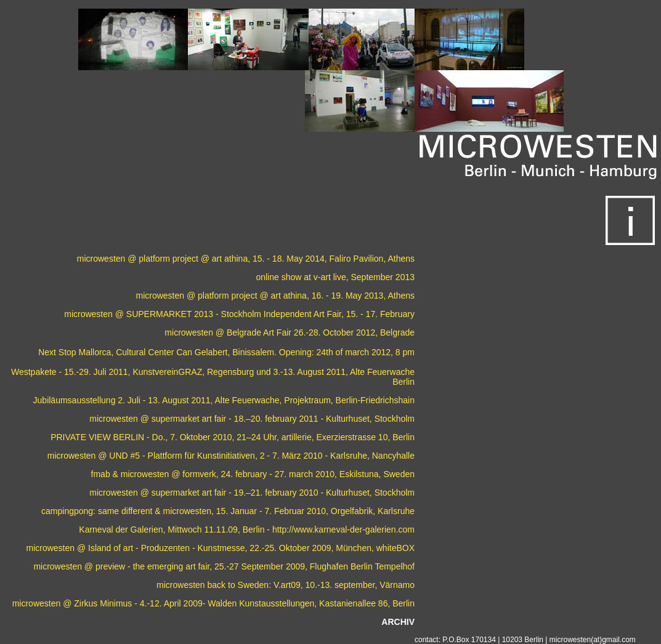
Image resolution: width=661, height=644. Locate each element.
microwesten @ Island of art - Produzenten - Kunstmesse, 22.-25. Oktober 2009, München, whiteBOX (220, 548)
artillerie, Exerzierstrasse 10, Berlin (348, 437)
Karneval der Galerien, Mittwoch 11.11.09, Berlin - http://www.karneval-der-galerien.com (247, 529)
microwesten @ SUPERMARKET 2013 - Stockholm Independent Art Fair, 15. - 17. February (239, 314)
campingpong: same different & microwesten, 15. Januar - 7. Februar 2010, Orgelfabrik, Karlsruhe (228, 511)
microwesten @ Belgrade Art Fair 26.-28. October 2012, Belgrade (290, 332)
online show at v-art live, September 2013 (335, 277)
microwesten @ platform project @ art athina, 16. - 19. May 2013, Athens (275, 296)
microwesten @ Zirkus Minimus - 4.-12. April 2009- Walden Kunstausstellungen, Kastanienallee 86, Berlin (213, 603)
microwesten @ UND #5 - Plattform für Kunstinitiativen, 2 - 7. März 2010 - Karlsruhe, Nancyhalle (231, 456)
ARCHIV (398, 622)
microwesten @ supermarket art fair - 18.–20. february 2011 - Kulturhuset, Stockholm (252, 419)
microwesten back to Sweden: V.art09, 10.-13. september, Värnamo (286, 585)
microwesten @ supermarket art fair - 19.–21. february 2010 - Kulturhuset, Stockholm (252, 493)
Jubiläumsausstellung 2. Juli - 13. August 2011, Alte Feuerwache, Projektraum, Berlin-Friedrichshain (224, 400)
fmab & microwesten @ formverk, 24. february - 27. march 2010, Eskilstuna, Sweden (253, 474)
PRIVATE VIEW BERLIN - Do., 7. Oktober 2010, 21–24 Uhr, (165, 437)
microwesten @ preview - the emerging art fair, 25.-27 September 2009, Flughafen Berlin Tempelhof (224, 566)
